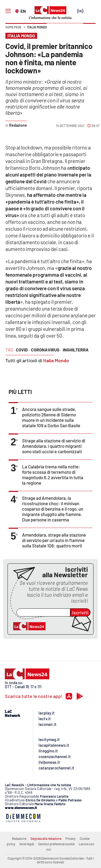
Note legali (27, 844)
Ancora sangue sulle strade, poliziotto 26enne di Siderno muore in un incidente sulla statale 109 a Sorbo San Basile (51, 417)
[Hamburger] (8, 11)
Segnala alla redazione (46, 838)
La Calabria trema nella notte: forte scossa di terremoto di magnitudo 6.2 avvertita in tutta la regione (53, 475)
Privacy (71, 838)
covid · (23, 350)
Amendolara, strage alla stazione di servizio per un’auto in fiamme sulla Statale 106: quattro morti (54, 540)
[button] (89, 30)
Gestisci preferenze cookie (56, 844)
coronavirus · (46, 350)
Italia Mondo (37, 27)
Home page (13, 27)
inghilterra (76, 350)
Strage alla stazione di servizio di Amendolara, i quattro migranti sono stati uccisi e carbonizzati (54, 446)
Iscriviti (80, 612)
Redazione (19, 838)
